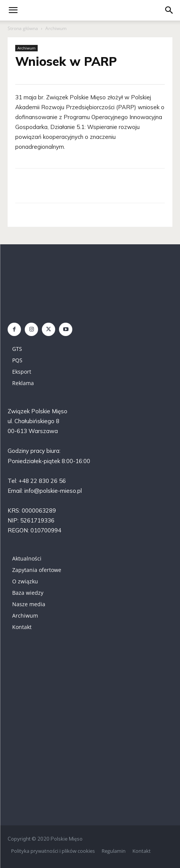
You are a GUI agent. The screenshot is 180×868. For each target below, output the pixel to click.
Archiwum (56, 28)
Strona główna (23, 28)
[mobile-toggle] (13, 10)
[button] (169, 10)
